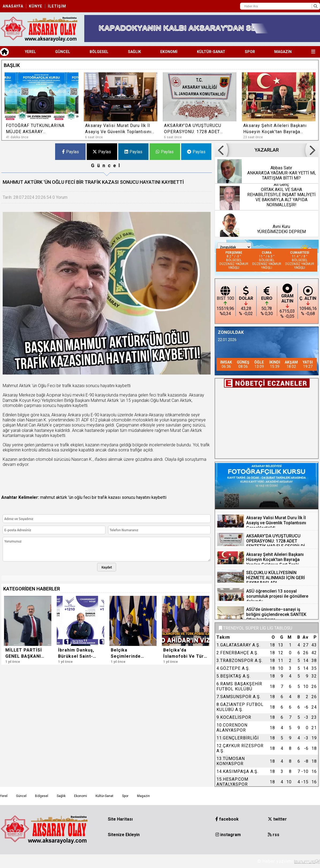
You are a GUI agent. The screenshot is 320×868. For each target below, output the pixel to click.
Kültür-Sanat (211, 52)
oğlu (78, 497)
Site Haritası (120, 819)
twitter (277, 819)
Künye (36, 6)
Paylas (71, 152)
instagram (228, 835)
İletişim (57, 6)
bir (94, 497)
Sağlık (134, 52)
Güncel (63, 52)
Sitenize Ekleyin (124, 835)
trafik (102, 497)
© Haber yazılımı (289, 861)
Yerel (30, 52)
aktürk (62, 497)
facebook (227, 819)
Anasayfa (13, 6)
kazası (115, 497)
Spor (250, 52)
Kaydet (107, 567)
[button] (305, 65)
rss (274, 835)
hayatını (143, 497)
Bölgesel (99, 52)
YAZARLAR (267, 150)
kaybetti (159, 497)
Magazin (283, 52)
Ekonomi (169, 52)
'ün (71, 497)
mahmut (47, 497)
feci (87, 497)
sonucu (128, 497)
